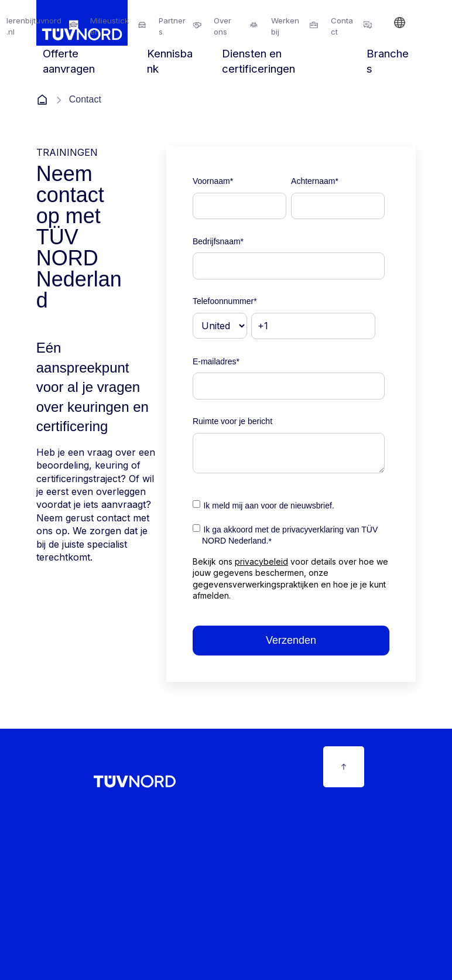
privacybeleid (261, 561)
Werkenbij (285, 26)
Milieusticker (109, 26)
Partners (172, 26)
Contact (342, 26)
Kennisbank (170, 61)
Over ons (222, 26)
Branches (388, 61)
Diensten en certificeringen (258, 61)
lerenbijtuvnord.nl (34, 26)
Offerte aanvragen (69, 61)
